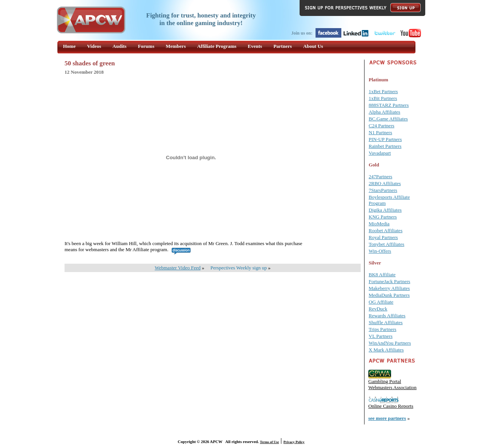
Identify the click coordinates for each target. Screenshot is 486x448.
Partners (282, 46)
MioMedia (379, 224)
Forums (146, 46)
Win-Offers (380, 251)
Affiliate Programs (217, 46)
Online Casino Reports (391, 406)
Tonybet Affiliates (387, 244)
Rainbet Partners (385, 146)
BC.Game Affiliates (388, 119)
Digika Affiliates (385, 210)
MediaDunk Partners (389, 295)
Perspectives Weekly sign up (239, 268)
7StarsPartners (383, 190)
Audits (119, 46)
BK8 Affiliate (382, 275)
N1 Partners (380, 132)
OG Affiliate (381, 302)
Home (69, 46)
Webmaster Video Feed (178, 268)
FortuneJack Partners (389, 281)
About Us (313, 46)
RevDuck (378, 309)
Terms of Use (270, 442)
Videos (94, 46)
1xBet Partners (383, 91)
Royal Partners (383, 237)
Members (176, 46)
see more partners (387, 418)
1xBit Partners (383, 98)
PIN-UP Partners (385, 139)
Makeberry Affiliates (389, 288)
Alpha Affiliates (384, 112)
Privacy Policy (294, 442)
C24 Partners (382, 126)
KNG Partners (383, 217)
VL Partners (381, 336)
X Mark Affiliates (386, 350)
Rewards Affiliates (387, 316)
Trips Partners (383, 329)
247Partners (380, 177)
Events (255, 46)
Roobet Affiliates (386, 230)
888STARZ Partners (389, 105)
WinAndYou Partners (390, 343)
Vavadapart (380, 153)
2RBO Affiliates (385, 183)
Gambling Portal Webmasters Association (392, 384)
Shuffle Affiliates (386, 322)
